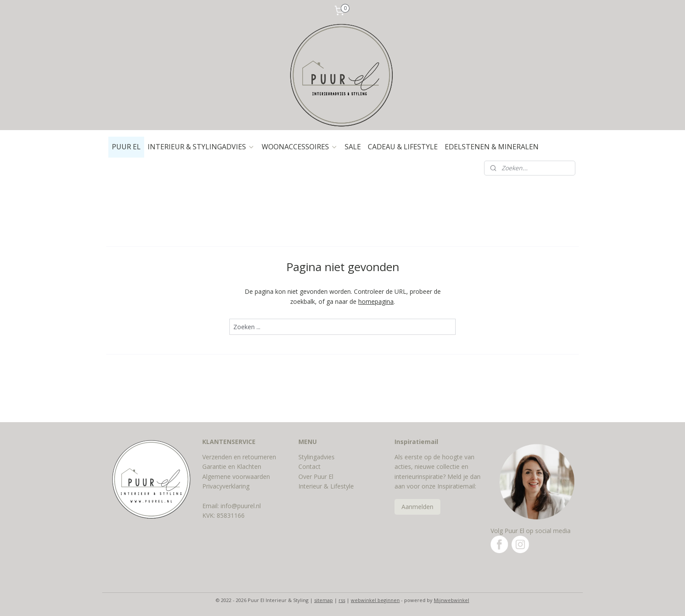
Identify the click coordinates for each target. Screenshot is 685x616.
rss (342, 600)
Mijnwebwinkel (451, 600)
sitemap (323, 600)
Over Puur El (316, 477)
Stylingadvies (317, 457)
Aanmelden (417, 507)
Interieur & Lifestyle (326, 486)
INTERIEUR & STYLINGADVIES (201, 147)
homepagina (376, 301)
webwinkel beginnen (375, 600)
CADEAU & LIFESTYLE (403, 147)
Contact (310, 466)
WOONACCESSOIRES (300, 147)
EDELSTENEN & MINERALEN (492, 147)
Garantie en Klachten (232, 466)
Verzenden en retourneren (239, 457)
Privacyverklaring (226, 486)
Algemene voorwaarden (236, 477)
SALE (353, 147)
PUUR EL (126, 147)
